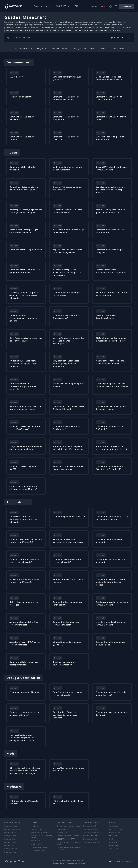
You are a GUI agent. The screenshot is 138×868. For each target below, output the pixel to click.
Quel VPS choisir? (36, 844)
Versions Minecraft (63, 829)
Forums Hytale (114, 846)
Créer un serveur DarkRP (91, 842)
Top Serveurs (113, 849)
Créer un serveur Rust (90, 829)
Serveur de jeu (42, 6)
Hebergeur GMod (10, 833)
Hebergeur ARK (9, 846)
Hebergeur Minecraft (11, 826)
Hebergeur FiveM (10, 836)
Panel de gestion (115, 833)
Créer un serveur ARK (90, 826)
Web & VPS (63, 6)
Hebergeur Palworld (11, 849)
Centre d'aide (114, 826)
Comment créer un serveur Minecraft (69, 826)
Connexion (126, 6)
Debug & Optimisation (84, 48)
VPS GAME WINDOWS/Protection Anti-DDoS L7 (41, 837)
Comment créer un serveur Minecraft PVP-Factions (69, 848)
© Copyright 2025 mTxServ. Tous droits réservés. (69, 860)
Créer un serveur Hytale (91, 833)
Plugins (42, 48)
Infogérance (35, 826)
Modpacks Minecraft (63, 833)
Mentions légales (59, 863)
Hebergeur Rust (10, 839)
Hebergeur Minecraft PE (12, 829)
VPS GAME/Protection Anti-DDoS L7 (42, 833)
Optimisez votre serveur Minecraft (68, 836)
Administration (60, 48)
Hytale (111, 839)
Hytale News (113, 842)
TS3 (76, 6)
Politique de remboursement (75, 863)
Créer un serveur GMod (91, 839)
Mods (104, 48)
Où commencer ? (23, 48)
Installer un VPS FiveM (38, 851)
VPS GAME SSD (35, 841)
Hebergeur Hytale (10, 852)
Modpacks (118, 48)
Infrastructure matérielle (117, 829)
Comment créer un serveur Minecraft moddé (69, 843)
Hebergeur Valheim (11, 842)
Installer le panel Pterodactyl (40, 847)
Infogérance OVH (36, 829)
